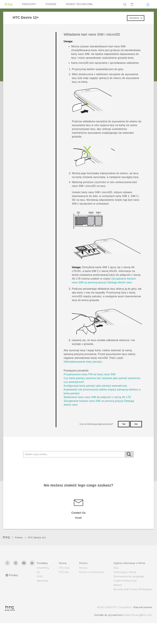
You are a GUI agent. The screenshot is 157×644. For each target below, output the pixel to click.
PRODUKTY (29, 4)
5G (38, 572)
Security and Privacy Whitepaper (133, 589)
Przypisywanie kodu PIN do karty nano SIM (89, 374)
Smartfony (43, 568)
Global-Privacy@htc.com (138, 615)
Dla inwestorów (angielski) (129, 576)
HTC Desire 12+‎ (37, 537)
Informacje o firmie (125, 572)
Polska (13, 575)
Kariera (118, 585)
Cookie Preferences (125, 581)
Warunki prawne (143, 607)
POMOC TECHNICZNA (79, 4)
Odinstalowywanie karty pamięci (83, 362)
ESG (116, 568)
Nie (136, 424)
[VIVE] (148, 4)
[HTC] (9, 4)
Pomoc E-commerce (92, 572)
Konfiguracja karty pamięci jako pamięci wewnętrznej (95, 386)
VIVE (40, 576)
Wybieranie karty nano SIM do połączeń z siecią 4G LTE (97, 397)
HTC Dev (64, 572)
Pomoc (19, 537)
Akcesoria (43, 581)
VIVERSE (51, 4)
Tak (124, 424)
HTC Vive (64, 568)
